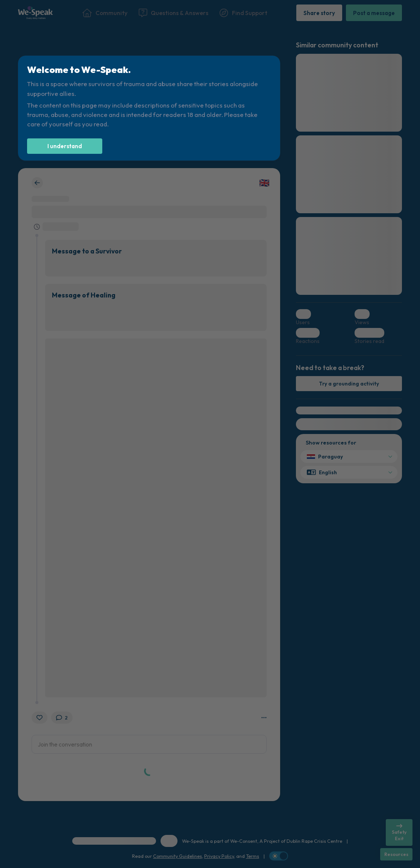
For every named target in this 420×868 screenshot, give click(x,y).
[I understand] (65, 146)
